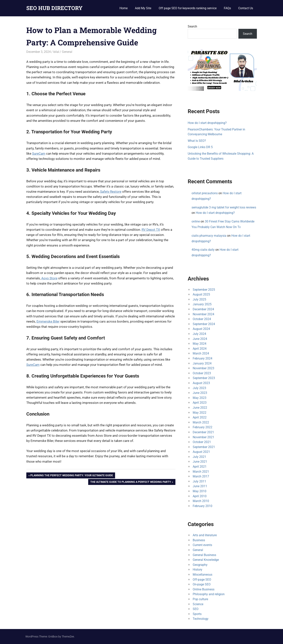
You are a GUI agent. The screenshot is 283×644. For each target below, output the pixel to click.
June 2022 (200, 408)
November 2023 (203, 368)
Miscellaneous (202, 575)
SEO (196, 609)
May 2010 (200, 491)
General (67, 52)
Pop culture (200, 599)
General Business (204, 555)
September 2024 (204, 324)
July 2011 (199, 481)
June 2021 (200, 462)
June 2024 (200, 339)
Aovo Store (49, 278)
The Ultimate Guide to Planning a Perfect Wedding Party (131, 482)
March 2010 (201, 501)
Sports (197, 614)
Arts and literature (205, 535)
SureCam (39, 154)
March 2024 (201, 353)
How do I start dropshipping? (207, 123)
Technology (201, 619)
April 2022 (200, 417)
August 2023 (201, 383)
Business (199, 540)
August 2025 (201, 294)
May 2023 (200, 398)
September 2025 (204, 290)
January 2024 (202, 363)
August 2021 (201, 452)
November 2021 (203, 437)
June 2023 (200, 393)
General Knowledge (206, 560)
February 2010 (202, 506)
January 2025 (202, 304)
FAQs (227, 8)
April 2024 (200, 349)
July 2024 (199, 334)
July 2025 (199, 299)
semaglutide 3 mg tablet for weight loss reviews (224, 207)
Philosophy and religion (209, 594)
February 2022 (202, 427)
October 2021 (202, 442)
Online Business (204, 589)
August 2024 (201, 329)
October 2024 (202, 319)
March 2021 (201, 472)
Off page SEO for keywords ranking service (188, 8)
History (198, 570)
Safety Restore (111, 192)
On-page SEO (202, 584)
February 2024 (202, 358)
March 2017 (201, 476)
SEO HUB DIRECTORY (54, 8)
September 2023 (204, 378)
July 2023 (199, 388)
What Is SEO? (197, 141)
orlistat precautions (205, 193)
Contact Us (246, 8)
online (196, 221)
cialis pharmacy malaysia (209, 236)
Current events (202, 545)
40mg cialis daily (203, 250)
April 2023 (200, 403)
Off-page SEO (202, 580)
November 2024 (203, 314)
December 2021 (203, 432)
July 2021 (199, 457)
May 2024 (200, 344)
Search (192, 26)
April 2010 (200, 496)
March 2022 (201, 422)
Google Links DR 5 (200, 147)
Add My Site (143, 8)
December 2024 (203, 309)
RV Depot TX (151, 230)
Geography (200, 565)
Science (198, 604)
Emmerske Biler (48, 321)
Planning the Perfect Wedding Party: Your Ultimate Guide (72, 476)
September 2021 (204, 447)
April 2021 (200, 467)
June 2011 (200, 486)
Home (124, 8)
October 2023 (202, 373)
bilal (56, 52)
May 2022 (200, 413)
